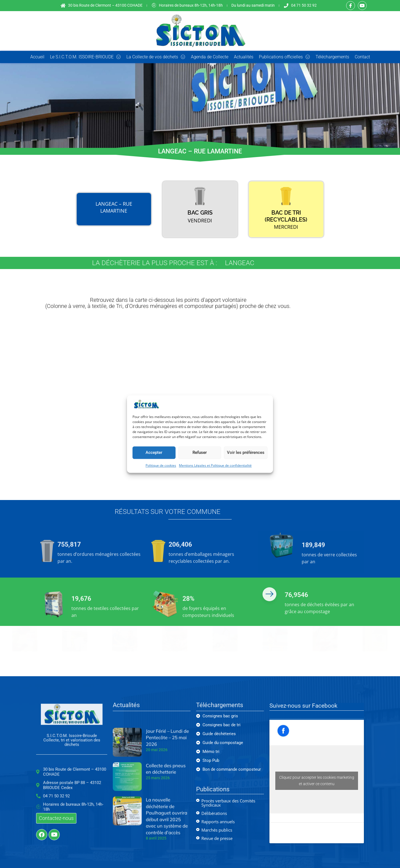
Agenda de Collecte (210, 57)
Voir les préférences (246, 453)
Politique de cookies (161, 465)
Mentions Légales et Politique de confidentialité (215, 465)
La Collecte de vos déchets (156, 57)
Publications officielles (284, 57)
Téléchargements (332, 57)
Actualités (244, 57)
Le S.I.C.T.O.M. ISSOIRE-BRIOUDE (85, 57)
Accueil (37, 57)
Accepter (154, 453)
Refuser (200, 453)
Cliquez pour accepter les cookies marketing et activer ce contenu (317, 781)
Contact (362, 57)
